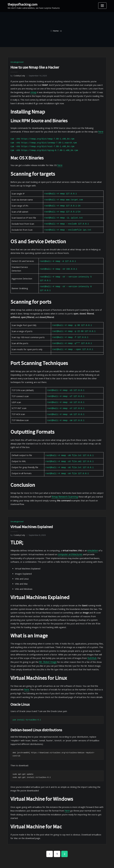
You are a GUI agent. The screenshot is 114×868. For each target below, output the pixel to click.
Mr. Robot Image (34, 647)
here (86, 130)
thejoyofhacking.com (22, 4)
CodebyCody (18, 75)
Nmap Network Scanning (62, 486)
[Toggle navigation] (102, 6)
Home (56, 31)
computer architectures (67, 542)
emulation (90, 539)
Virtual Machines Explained (31, 515)
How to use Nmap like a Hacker (35, 67)
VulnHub (80, 643)
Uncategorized (17, 62)
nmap (32, 92)
